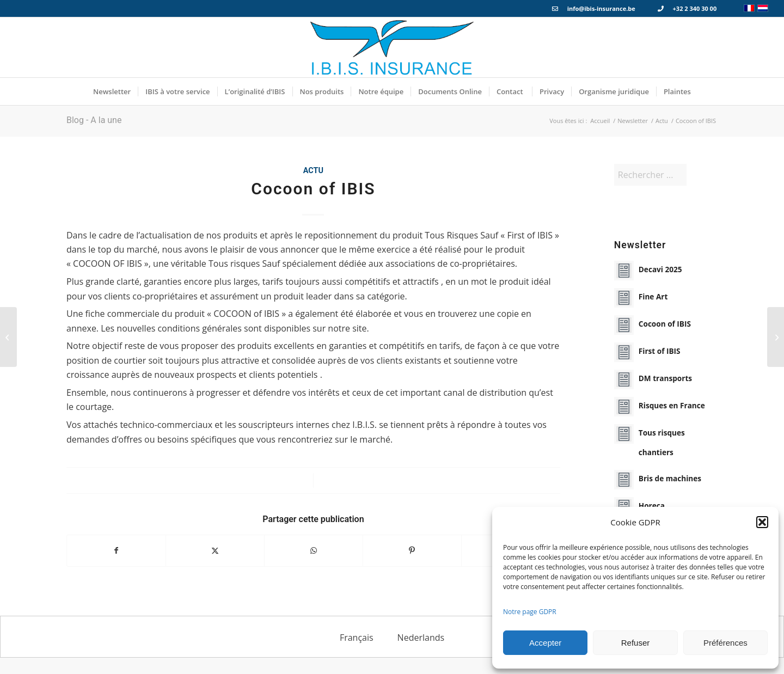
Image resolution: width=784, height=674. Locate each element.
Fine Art (653, 296)
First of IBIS (660, 351)
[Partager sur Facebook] (116, 550)
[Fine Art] (776, 337)
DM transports (665, 378)
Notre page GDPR (530, 612)
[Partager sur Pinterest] (412, 550)
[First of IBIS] (8, 337)
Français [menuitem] (357, 637)
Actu (313, 171)
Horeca (652, 505)
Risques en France (672, 405)
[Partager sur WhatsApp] (314, 550)
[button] (762, 522)
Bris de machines (670, 478)
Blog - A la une (94, 120)
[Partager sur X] (215, 550)
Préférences (725, 643)
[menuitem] (112, 91)
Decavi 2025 (660, 269)
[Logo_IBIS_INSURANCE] (392, 47)
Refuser (636, 643)
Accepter (545, 643)
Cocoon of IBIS (665, 324)
